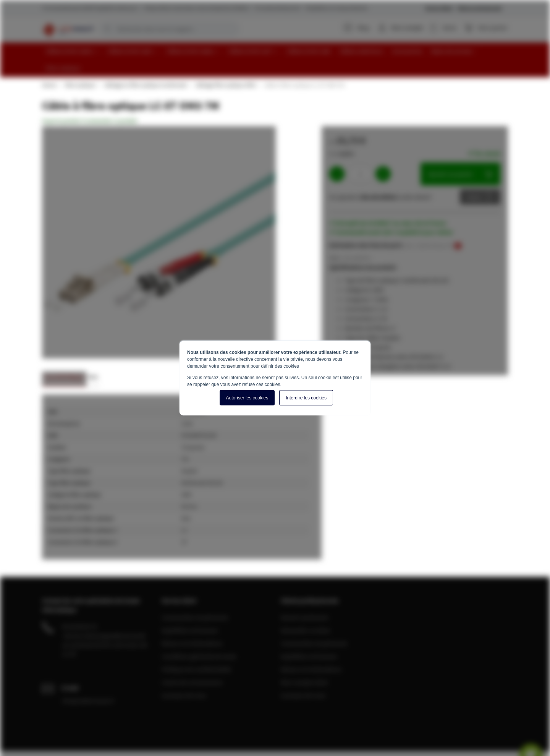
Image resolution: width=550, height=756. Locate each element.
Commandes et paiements (195, 599)
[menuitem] (72, 50)
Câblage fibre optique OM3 (225, 67)
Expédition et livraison (190, 612)
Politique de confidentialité (196, 651)
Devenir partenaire (305, 599)
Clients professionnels (480, 8)
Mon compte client (304, 664)
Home (49, 67)
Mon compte (409, 28)
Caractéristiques (64, 359)
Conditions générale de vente (199, 638)
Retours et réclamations (192, 625)
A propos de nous (184, 677)
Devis (474, 178)
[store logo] (67, 29)
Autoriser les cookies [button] (247, 398)
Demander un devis (306, 612)
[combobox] (169, 29)
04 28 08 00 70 (79, 608)
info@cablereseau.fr (88, 682)
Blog (358, 28)
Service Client (439, 8)
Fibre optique (80, 67)
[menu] (278, 50)
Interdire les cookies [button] (306, 398)
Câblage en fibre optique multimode (145, 67)
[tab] (64, 361)
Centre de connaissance (192, 664)
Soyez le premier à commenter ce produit (90, 102)
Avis (93, 359)
